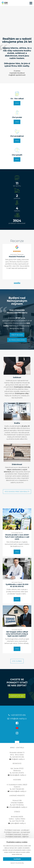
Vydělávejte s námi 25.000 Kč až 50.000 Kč (17, 585)
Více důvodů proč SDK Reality (17, 492)
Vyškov (17, 812)
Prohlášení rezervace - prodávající (17, 830)
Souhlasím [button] (17, 859)
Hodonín (17, 780)
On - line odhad (17, 99)
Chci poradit (17, 155)
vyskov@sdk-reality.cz (17, 823)
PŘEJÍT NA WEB (17, 335)
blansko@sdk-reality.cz (17, 775)
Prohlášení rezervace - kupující (17, 834)
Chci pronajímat (17, 136)
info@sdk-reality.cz (17, 719)
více (17, 103)
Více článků (17, 661)
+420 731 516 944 (17, 805)
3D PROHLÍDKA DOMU (17, 340)
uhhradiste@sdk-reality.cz (17, 807)
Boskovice (17, 764)
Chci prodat (17, 117)
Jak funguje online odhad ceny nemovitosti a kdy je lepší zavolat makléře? (17, 634)
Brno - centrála (17, 748)
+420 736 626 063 (17, 789)
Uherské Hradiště (17, 796)
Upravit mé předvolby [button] (17, 863)
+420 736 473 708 (17, 821)
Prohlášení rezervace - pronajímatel (17, 832)
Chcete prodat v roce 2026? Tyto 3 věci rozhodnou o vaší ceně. (17, 537)
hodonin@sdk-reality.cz (17, 791)
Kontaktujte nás (17, 696)
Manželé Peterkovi (22, 257)
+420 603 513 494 (17, 715)
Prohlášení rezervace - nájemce (17, 837)
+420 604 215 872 (17, 773)
